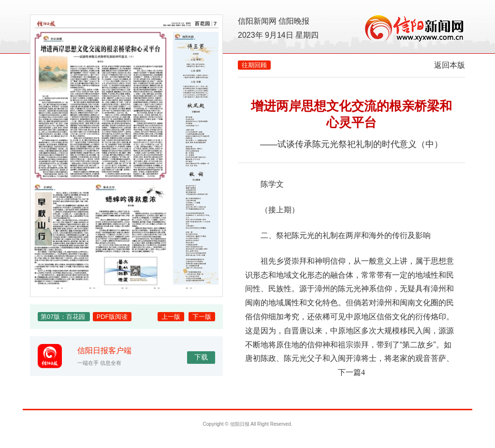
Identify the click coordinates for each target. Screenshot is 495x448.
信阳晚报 (294, 21)
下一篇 (351, 372)
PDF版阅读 (112, 317)
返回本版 (450, 65)
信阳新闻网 (257, 21)
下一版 (202, 317)
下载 (201, 357)
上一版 (171, 317)
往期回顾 (254, 65)
